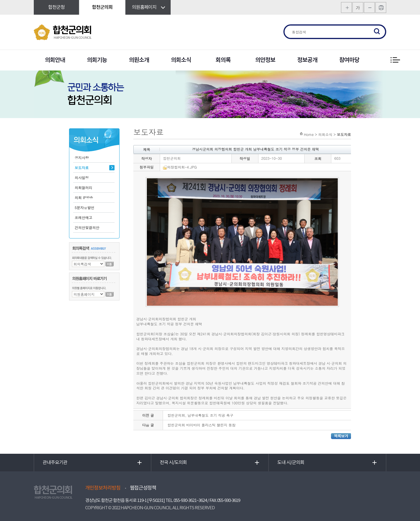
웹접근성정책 (143, 488)
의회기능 (97, 60)
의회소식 (181, 60)
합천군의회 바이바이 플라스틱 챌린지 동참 (201, 425)
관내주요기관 (55, 463)
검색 (377, 32)
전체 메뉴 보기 (395, 60)
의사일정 (82, 178)
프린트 (381, 7)
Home (309, 134)
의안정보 (265, 60)
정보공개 (307, 60)
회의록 (223, 60)
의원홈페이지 (144, 7)
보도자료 (82, 168)
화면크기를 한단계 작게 (369, 7)
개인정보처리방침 (103, 488)
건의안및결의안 (87, 227)
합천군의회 (102, 7)
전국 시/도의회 (173, 463)
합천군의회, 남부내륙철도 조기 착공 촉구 (200, 415)
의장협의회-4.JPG (180, 167)
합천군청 (56, 7)
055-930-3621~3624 (190, 501)
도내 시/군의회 (291, 463)
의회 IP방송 (84, 198)
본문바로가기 (0, 0)
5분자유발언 (84, 207)
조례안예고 (83, 217)
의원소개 (139, 60)
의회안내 (55, 60)
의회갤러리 (83, 188)
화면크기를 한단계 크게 (346, 7)
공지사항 (82, 158)
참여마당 (349, 60)
